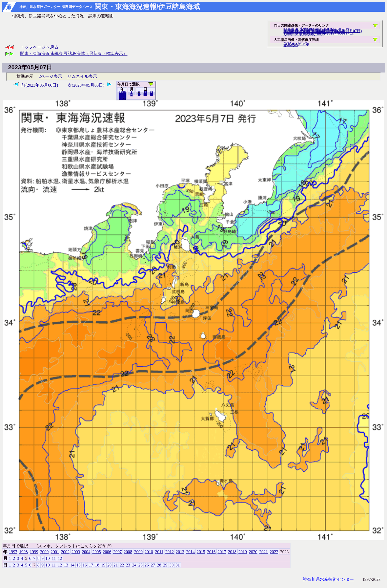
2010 (149, 552)
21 (116, 565)
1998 (24, 552)
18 (97, 565)
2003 (76, 552)
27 (153, 565)
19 (103, 565)
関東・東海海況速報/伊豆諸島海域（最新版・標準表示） (74, 54)
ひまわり (291, 45)
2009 (138, 552)
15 (79, 565)
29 (165, 565)
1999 (34, 552)
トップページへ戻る (39, 47)
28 (159, 565)
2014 (190, 552)
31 (152, 95)
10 (139, 94)
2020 (253, 552)
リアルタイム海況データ (304, 34)
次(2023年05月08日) (86, 85)
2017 (222, 552)
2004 (86, 552)
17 (91, 565)
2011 (159, 552)
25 (141, 565)
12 (131, 95)
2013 (180, 552)
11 (54, 558)
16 (85, 565)
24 (134, 565)
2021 (264, 552)
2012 (169, 552)
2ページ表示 (50, 76)
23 (128, 565)
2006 (107, 552)
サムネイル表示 (82, 76)
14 (72, 565)
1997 (13, 552)
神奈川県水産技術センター (328, 579)
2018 (232, 552)
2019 (243, 552)
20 (145, 94)
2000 (44, 552)
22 (122, 565)
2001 (55, 552)
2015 (201, 552)
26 (147, 565)
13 (66, 565)
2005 (97, 552)
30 (171, 565)
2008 (128, 552)
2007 (118, 552)
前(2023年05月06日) (40, 85)
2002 (65, 552)
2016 (211, 552)
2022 (122, 99)
